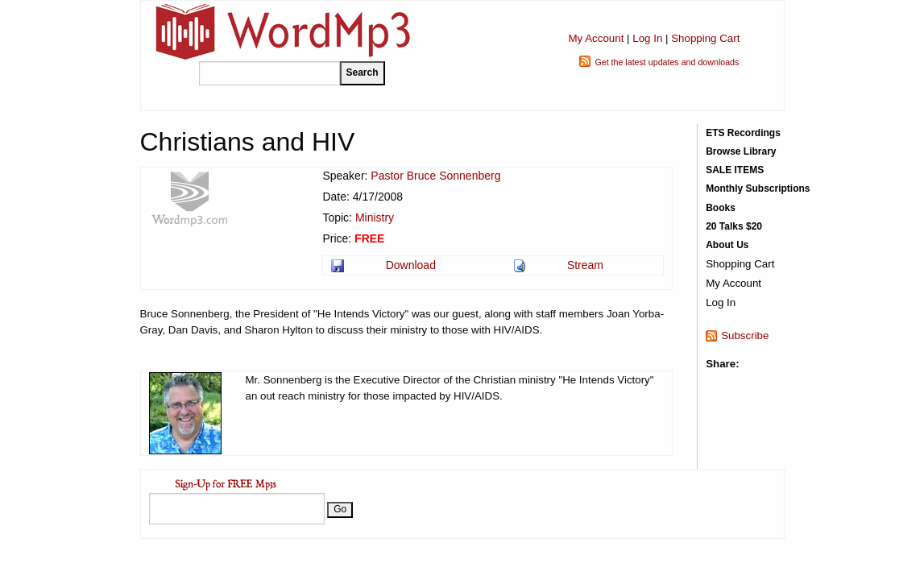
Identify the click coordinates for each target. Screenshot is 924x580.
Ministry (375, 217)
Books (721, 208)
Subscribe (745, 336)
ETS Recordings (743, 133)
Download (411, 265)
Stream (585, 265)
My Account (596, 38)
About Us (727, 245)
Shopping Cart (705, 38)
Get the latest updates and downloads (667, 62)
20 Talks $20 (734, 226)
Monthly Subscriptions (758, 188)
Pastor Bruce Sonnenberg (435, 176)
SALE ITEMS (735, 170)
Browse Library (741, 151)
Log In (647, 38)
